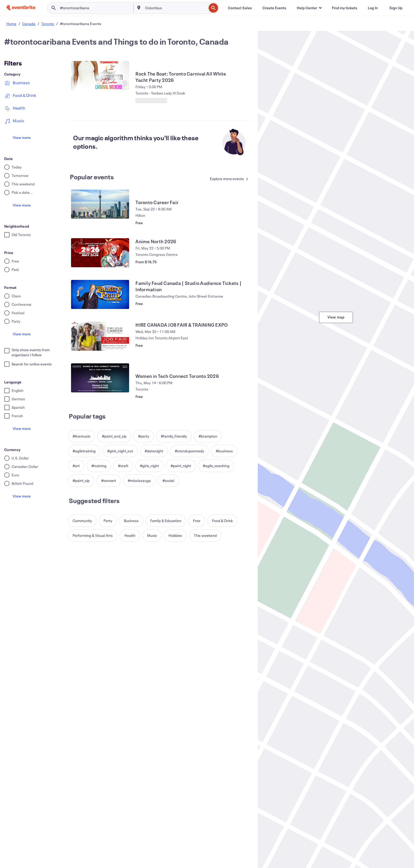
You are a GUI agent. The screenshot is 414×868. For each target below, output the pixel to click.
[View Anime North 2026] (100, 253)
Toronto (48, 24)
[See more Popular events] (228, 179)
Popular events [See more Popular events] (92, 177)
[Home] (21, 8)
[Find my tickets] (345, 8)
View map (336, 317)
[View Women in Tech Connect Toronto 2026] (100, 378)
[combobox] (175, 8)
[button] (309, 8)
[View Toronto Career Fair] (100, 204)
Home (11, 24)
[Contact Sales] (240, 8)
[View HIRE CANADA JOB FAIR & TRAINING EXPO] (100, 336)
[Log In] (373, 8)
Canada (29, 24)
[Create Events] (274, 8)
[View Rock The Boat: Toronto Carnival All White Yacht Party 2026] (100, 76)
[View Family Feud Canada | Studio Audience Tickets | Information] (100, 294)
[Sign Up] (396, 8)
